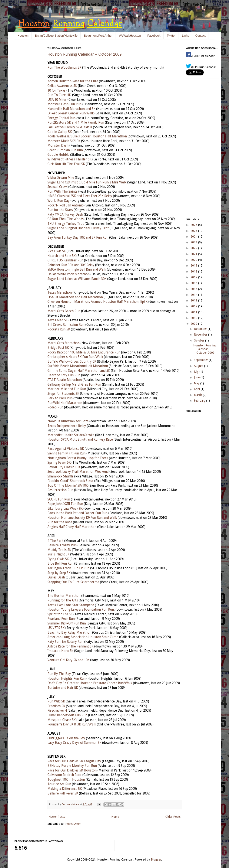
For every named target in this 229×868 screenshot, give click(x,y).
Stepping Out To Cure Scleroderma (73, 582)
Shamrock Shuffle (60, 476)
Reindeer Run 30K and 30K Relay (71, 265)
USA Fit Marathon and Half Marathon (75, 297)
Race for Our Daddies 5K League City (74, 761)
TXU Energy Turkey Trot (66, 224)
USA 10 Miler (57, 100)
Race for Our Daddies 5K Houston (72, 770)
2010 (194, 318)
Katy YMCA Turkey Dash (65, 215)
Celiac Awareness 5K (62, 86)
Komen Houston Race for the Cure (73, 81)
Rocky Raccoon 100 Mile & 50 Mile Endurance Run (84, 352)
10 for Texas (57, 91)
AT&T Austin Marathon (65, 380)
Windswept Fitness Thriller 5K (69, 159)
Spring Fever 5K (59, 463)
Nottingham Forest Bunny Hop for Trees (78, 458)
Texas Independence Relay (67, 426)
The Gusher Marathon (64, 596)
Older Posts (173, 817)
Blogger (156, 859)
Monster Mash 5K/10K (64, 141)
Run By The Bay (59, 674)
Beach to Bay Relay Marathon (69, 633)
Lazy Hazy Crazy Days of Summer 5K (74, 743)
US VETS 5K (56, 628)
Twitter (171, 36)
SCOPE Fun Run (59, 499)
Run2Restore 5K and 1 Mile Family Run (76, 123)
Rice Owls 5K (57, 251)
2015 (194, 289)
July (197, 372)
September (201, 360)
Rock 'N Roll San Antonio (66, 205)
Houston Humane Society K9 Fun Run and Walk (82, 518)
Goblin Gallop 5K (60, 132)
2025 (194, 231)
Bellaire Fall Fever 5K (63, 793)
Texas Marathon (60, 293)
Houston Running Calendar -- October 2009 (84, 54)
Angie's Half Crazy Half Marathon (72, 527)
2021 (194, 254)
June (197, 377)
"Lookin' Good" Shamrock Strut (70, 481)
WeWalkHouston (130, 36)
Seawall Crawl (57, 187)
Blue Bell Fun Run (60, 564)
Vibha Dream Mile (61, 178)
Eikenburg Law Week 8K (65, 509)
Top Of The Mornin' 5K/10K (68, 486)
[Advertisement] (27, 111)
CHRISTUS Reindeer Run (65, 260)
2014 (194, 295)
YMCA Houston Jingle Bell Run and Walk (77, 270)
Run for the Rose (60, 522)
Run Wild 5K (56, 701)
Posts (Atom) (74, 824)
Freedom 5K (56, 706)
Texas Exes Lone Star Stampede (71, 605)
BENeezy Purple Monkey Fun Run (72, 766)
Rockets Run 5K (59, 329)
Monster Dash (58, 146)
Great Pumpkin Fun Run (65, 150)
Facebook (154, 36)
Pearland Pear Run (61, 619)
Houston (23, 36)
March (198, 395)
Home (115, 817)
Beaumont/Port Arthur (98, 36)
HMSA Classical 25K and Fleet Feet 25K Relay (80, 196)
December (201, 329)
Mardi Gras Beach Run (64, 311)
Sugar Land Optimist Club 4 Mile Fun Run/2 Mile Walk (87, 182)
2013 (194, 300)
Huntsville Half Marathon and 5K (71, 109)
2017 (194, 277)
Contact (200, 36)
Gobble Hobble (58, 155)
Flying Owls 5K (58, 559)
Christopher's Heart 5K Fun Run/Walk (75, 357)
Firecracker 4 (57, 711)
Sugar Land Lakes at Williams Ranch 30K (77, 279)
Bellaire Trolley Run (62, 545)
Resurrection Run (60, 490)
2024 (194, 236)
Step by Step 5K (59, 573)
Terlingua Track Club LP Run (68, 568)
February (200, 401)
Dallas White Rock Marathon (69, 274)
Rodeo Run (55, 407)
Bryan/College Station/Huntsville (56, 36)
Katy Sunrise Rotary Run (65, 642)
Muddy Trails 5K (59, 550)
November (201, 335)
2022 (194, 248)
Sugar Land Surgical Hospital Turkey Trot (78, 228)
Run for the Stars (60, 210)
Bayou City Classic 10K (64, 467)
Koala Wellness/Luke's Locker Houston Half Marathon (87, 136)
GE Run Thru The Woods (66, 219)
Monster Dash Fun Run (64, 104)
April (197, 389)
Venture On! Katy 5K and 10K (68, 660)
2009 (194, 324)
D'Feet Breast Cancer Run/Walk (71, 113)
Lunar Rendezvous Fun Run (67, 715)
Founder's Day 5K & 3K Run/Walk (72, 724)
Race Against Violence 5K (66, 449)
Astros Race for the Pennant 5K (70, 646)
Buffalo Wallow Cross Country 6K (72, 362)
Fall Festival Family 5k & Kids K (70, 127)
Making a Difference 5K (65, 789)
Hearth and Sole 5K (62, 256)
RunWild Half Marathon (65, 403)
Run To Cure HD (59, 95)
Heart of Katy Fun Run (64, 375)
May (197, 383)
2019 (194, 265)
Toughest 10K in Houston (66, 780)
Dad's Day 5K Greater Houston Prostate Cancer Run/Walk (90, 683)
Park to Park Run (60, 398)
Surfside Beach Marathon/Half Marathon (78, 366)
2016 (194, 283)
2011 (194, 312)
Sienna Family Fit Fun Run (67, 453)
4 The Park (55, 541)
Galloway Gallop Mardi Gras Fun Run (74, 385)
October (200, 340)
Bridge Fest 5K (58, 348)
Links (185, 36)
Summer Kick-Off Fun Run (67, 623)
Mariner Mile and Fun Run (67, 389)
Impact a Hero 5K (60, 651)
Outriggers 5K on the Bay (66, 738)
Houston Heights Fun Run (67, 679)
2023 (194, 242)
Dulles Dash (56, 577)
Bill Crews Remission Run (66, 325)
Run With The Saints (62, 192)
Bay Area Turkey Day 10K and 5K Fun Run (78, 238)
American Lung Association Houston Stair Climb (83, 637)
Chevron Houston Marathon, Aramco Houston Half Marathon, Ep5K (97, 302)
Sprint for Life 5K (60, 614)
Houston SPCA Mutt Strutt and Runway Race (80, 440)
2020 (194, 260)
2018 (194, 271)
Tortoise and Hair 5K (63, 688)
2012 (194, 306)
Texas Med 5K (58, 320)
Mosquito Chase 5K (62, 720)
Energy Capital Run (62, 118)
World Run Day (59, 201)
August (199, 366)
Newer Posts (57, 817)
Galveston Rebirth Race (64, 775)
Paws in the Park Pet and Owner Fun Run (77, 513)
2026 (194, 225)
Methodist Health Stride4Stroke (71, 435)
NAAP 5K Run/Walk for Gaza (68, 421)
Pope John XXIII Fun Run (65, 504)
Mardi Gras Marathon (64, 343)
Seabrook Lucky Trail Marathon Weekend (78, 472)
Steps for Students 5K (63, 394)
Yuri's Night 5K (58, 554)
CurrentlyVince (71, 804)
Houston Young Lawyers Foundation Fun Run (81, 610)
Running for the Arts (63, 600)
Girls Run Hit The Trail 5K (66, 164)
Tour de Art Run (59, 784)
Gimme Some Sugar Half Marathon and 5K (79, 371)
